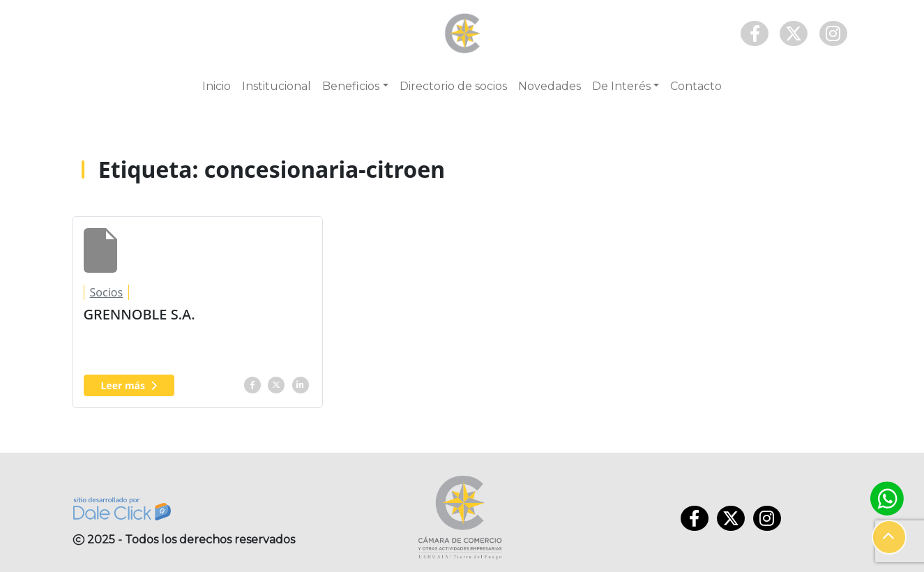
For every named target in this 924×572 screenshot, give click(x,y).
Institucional (277, 86)
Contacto (696, 86)
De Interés (621, 86)
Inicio (217, 86)
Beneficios (351, 86)
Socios (107, 292)
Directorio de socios (453, 86)
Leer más (129, 385)
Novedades (550, 86)
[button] (889, 537)
